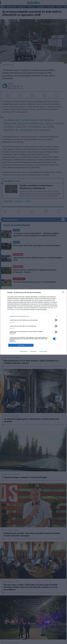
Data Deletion (24, 351)
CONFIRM (21, 345)
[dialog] (33, 322)
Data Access (33, 351)
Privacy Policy (43, 351)
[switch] (55, 320)
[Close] (64, 293)
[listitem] (33, 316)
